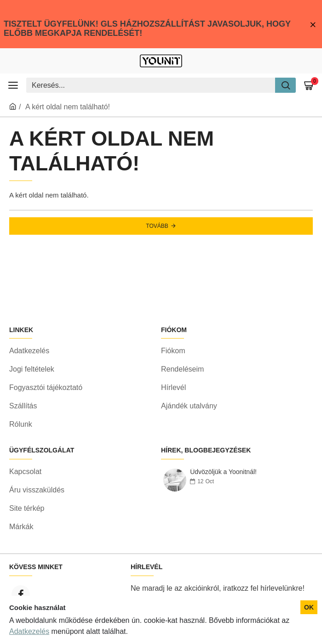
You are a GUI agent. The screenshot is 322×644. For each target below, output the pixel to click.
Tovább (157, 226)
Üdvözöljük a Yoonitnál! (223, 472)
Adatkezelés (29, 631)
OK (309, 607)
